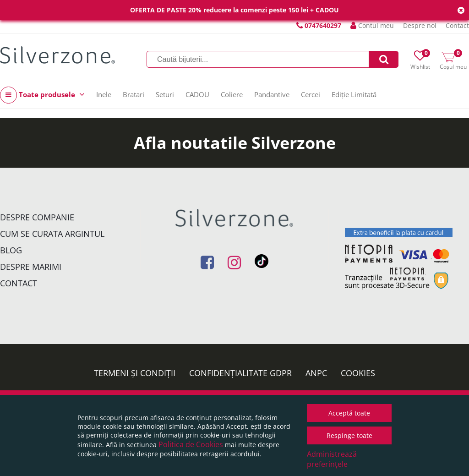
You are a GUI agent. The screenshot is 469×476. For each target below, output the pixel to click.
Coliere (232, 94)
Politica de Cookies (191, 444)
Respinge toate (349, 435)
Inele (104, 94)
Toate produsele (42, 95)
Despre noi (420, 25)
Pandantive (272, 94)
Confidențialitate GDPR (240, 373)
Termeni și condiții (135, 373)
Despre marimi (31, 267)
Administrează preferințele (332, 459)
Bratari (134, 94)
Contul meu (372, 25)
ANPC (316, 373)
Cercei (311, 94)
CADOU (197, 94)
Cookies (358, 373)
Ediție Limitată (354, 94)
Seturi (165, 94)
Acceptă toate (349, 413)
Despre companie (37, 217)
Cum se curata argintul (52, 234)
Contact (457, 25)
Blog (11, 250)
